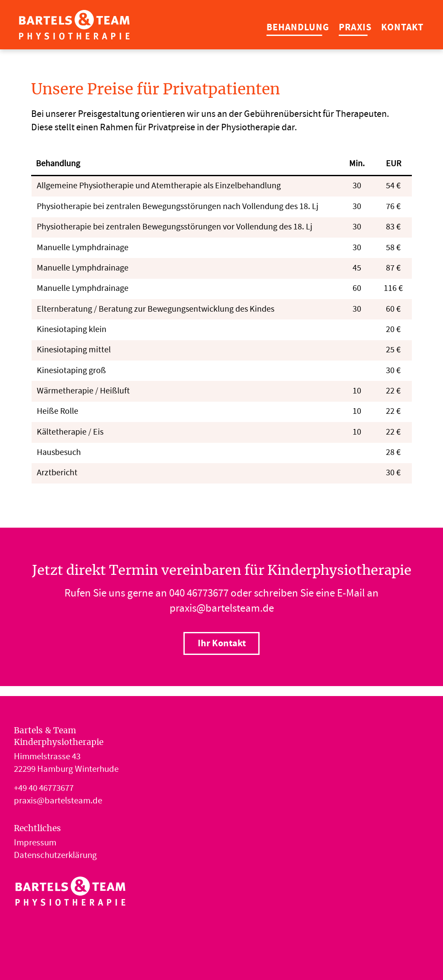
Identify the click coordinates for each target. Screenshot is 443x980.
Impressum (35, 844)
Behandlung (298, 28)
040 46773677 (199, 594)
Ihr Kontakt (222, 644)
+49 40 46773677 (44, 789)
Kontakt (402, 28)
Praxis (355, 28)
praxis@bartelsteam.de (222, 609)
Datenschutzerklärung (55, 856)
